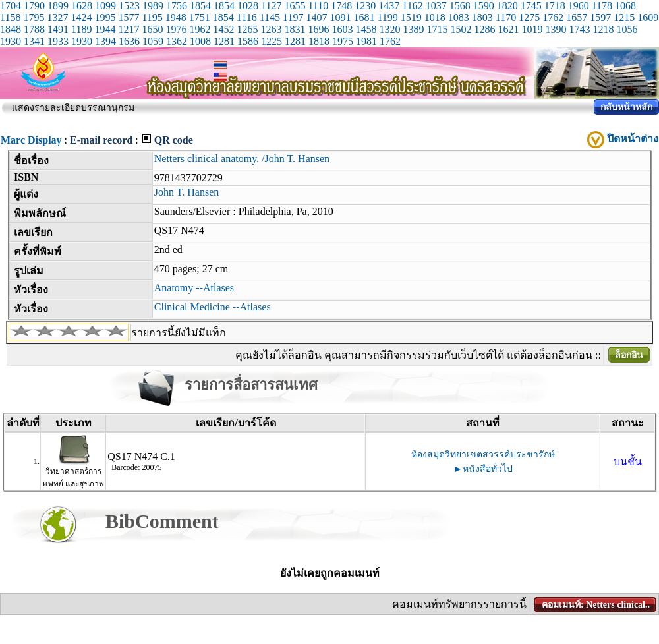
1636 (129, 41)
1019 (532, 29)
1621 (508, 29)
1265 (247, 29)
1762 (553, 17)
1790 (34, 6)
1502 (461, 29)
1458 (366, 29)
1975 (343, 41)
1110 (318, 6)
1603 (342, 29)
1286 (484, 29)
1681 (364, 17)
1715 (437, 29)
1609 (648, 17)
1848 (11, 29)
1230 (365, 6)
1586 (248, 41)
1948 (176, 17)
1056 (627, 29)
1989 (153, 6)
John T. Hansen (187, 192)
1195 (152, 17)
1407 (316, 17)
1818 (319, 41)
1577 (129, 17)
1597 (600, 17)
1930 (11, 41)
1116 (247, 17)
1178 (602, 6)
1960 (579, 6)
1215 (624, 17)
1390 (556, 29)
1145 (270, 17)
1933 (58, 41)
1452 (223, 29)
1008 (200, 41)
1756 (177, 6)
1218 (603, 29)
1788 (34, 29)
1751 (200, 17)
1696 (318, 29)
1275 (529, 17)
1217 (129, 29)
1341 (34, 41)
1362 (177, 41)
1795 (34, 17)
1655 (295, 6)
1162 (412, 6)
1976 (176, 29)
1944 (105, 29)
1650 (152, 29)
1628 (82, 6)
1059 (153, 41)
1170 (506, 17)
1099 (105, 6)
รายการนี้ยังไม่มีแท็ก (179, 333)
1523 (129, 6)
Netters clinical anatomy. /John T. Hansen (242, 159)
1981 (366, 41)
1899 (58, 6)
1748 (341, 6)
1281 (224, 41)
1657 (577, 17)
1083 (459, 17)
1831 (295, 29)
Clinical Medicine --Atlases (213, 307)
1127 (271, 6)
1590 (484, 6)
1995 (105, 17)
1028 (248, 6)
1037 (436, 6)
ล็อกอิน (629, 355)
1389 (413, 29)
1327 (57, 17)
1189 (81, 29)
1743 (579, 29)
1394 (105, 41)
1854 (200, 6)
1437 (389, 6)
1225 (272, 41)
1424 (81, 17)
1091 (340, 17)
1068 (625, 6)
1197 (293, 17)
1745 (531, 6)
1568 (460, 6)
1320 (389, 29)
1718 (555, 6)
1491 (58, 29)
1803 (482, 17)
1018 (435, 17)
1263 (271, 29)
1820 (507, 6)
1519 (411, 17)
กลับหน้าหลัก (626, 107)
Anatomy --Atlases (194, 288)
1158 (10, 17)
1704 (11, 6)
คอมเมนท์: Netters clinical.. (596, 605)
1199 (387, 17)
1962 (200, 29)
